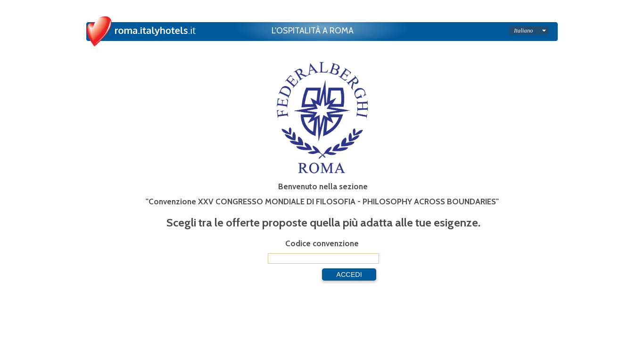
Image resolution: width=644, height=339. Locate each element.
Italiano (524, 31)
